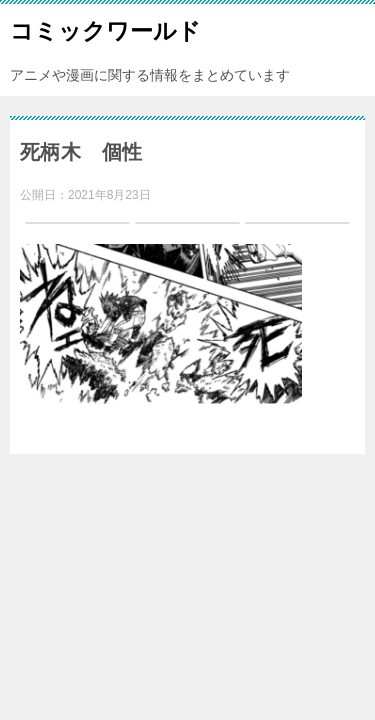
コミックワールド (105, 29)
